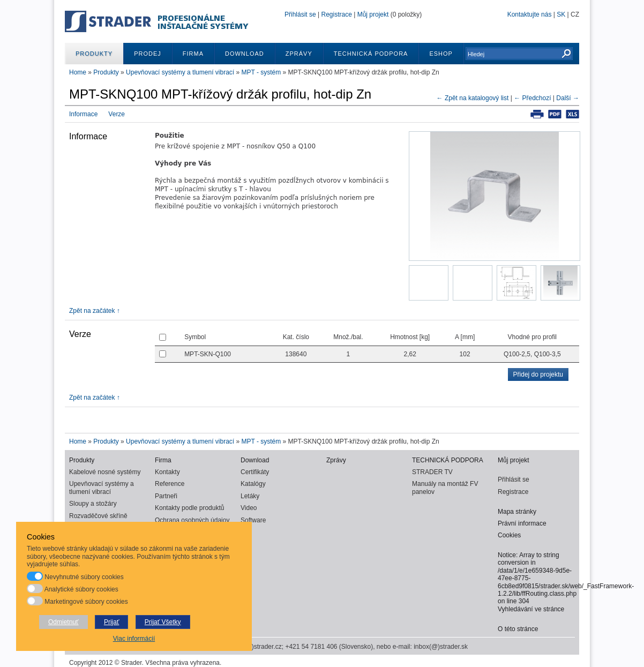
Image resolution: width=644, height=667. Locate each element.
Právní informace (522, 523)
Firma (193, 54)
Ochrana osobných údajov (192, 520)
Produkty (94, 54)
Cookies (509, 535)
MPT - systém (261, 72)
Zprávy (299, 54)
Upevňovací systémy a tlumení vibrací (181, 72)
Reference (170, 484)
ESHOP (441, 54)
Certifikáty (255, 472)
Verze (117, 114)
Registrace (336, 14)
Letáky (250, 496)
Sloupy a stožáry (93, 504)
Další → (568, 98)
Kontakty (167, 472)
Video (249, 508)
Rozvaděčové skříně (98, 516)
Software (253, 520)
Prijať (112, 622)
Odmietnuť (63, 622)
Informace (83, 114)
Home (78, 72)
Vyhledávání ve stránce (531, 609)
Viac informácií (134, 639)
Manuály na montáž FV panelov (445, 488)
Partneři (166, 496)
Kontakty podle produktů (189, 508)
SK (561, 14)
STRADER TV (432, 472)
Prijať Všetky (163, 622)
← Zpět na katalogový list (473, 98)
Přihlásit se (300, 14)
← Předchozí (532, 98)
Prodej (148, 54)
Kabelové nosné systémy (105, 472)
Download (245, 54)
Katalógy (253, 484)
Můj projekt (373, 14)
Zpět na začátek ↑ (95, 311)
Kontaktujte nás (530, 14)
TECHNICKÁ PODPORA (371, 54)
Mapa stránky (517, 512)
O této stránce (518, 629)
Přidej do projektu (538, 374)
